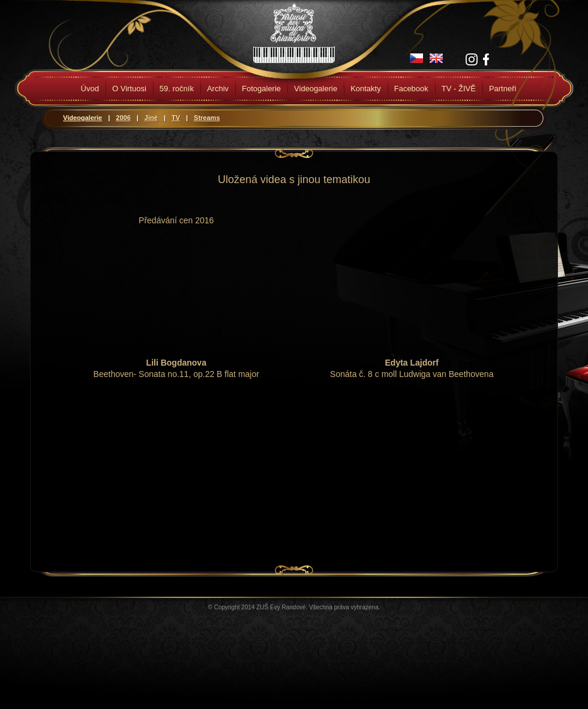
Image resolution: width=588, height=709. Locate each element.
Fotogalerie (261, 89)
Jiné (151, 118)
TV (176, 118)
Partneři (503, 89)
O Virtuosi (129, 89)
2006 (123, 118)
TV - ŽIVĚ (459, 89)
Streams (207, 118)
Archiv (218, 89)
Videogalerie (316, 89)
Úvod (90, 89)
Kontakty (366, 89)
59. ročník (177, 89)
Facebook (411, 89)
